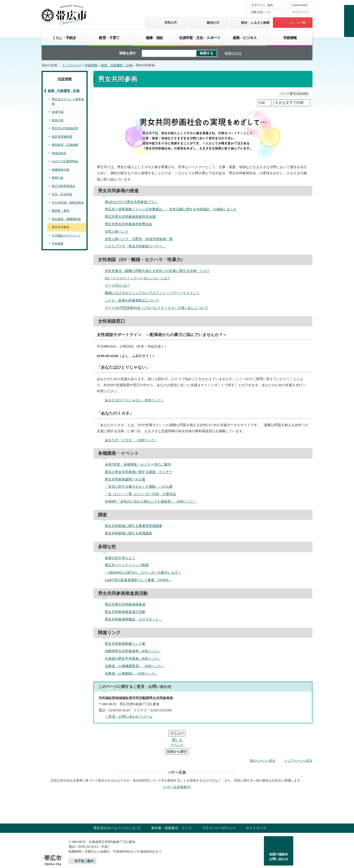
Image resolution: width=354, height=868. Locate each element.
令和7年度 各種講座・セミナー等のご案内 (138, 464)
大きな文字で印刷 (289, 103)
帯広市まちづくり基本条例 (68, 101)
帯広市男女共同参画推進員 (125, 604)
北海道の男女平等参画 (135, 658)
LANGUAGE (300, 5)
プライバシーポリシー (219, 801)
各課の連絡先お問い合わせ (279, 830)
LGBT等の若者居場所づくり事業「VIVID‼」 (138, 580)
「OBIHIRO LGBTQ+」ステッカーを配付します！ (143, 572)
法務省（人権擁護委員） (136, 666)
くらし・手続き (64, 38)
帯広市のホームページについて (117, 801)
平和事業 (58, 244)
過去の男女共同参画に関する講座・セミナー (139, 472)
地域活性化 (59, 153)
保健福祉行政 (61, 170)
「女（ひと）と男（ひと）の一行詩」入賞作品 (140, 494)
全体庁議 (58, 112)
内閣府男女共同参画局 (135, 651)
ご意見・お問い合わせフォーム (129, 716)
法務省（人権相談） (133, 673)
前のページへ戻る (263, 733)
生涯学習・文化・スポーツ (200, 38)
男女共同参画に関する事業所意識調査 (134, 526)
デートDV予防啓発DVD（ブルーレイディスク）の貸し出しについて (156, 308)
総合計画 (58, 120)
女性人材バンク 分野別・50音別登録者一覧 (139, 239)
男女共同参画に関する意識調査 (128, 533)
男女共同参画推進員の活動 (125, 612)
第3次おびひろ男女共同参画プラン (131, 202)
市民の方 (171, 23)
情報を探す (128, 53)
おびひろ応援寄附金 (65, 161)
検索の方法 (233, 53)
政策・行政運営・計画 (117, 65)
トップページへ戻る (298, 733)
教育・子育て (109, 38)
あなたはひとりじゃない (136, 400)
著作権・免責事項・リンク (171, 801)
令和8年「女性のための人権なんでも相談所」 (153, 501)
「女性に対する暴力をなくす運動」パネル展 (139, 486)
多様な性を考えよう (120, 558)
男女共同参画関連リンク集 (125, 644)
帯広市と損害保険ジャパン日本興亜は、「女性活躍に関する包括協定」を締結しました (171, 209)
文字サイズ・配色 (262, 5)
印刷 (262, 103)
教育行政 (58, 178)
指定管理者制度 (62, 137)
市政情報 (290, 38)
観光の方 (213, 23)
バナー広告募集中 (177, 760)
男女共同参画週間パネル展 (125, 479)
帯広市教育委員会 (63, 186)
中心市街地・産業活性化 (68, 203)
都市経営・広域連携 (65, 145)
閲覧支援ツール (261, 12)
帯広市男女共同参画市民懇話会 (128, 224)
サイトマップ (300, 12)
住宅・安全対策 (62, 194)
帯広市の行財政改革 (65, 128)
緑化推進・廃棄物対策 (66, 219)
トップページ (72, 65)
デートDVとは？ (117, 285)
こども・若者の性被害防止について (132, 300)
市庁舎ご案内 (84, 834)
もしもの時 (298, 23)
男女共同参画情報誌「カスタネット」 (134, 619)
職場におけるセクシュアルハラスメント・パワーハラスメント (152, 293)
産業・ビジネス (245, 38)
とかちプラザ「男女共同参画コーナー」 (135, 246)
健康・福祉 (154, 38)
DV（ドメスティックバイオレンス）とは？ (138, 278)
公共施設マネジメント (66, 236)
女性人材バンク (117, 231)
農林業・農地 (61, 211)
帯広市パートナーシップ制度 (127, 565)
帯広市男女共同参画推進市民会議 (130, 217)
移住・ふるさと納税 (255, 23)
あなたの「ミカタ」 (133, 440)
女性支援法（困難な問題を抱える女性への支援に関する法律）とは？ (157, 271)
